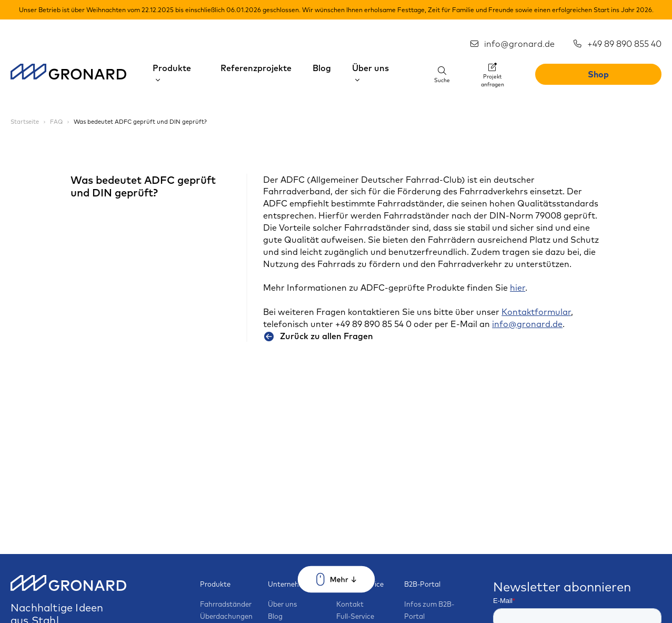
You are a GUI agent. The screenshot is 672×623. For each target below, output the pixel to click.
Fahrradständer (226, 604)
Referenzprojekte (256, 68)
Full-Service (355, 616)
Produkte (215, 584)
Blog (322, 68)
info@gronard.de (512, 44)
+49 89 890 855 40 (617, 44)
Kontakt (350, 604)
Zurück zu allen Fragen (318, 336)
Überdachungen (226, 616)
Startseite (26, 122)
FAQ (57, 122)
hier (518, 288)
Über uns (282, 604)
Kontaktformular (536, 312)
